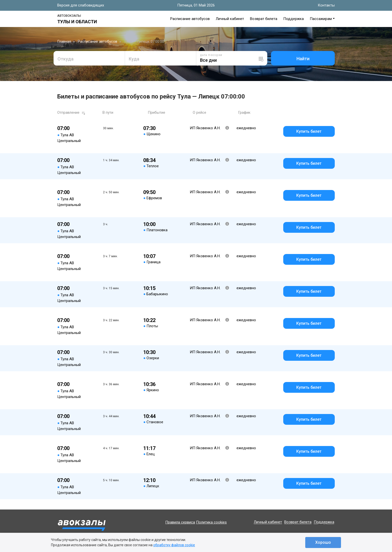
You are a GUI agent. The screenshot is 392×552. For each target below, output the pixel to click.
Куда (134, 59)
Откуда (65, 59)
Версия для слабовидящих (81, 5)
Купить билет (309, 131)
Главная (64, 41)
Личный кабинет (230, 19)
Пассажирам (321, 19)
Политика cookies (211, 522)
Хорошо (323, 542)
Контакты (326, 5)
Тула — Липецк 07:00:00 (144, 41)
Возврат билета (264, 19)
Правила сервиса (180, 522)
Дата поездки (211, 55)
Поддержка (293, 19)
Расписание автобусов (190, 19)
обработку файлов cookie (174, 545)
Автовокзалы (69, 16)
